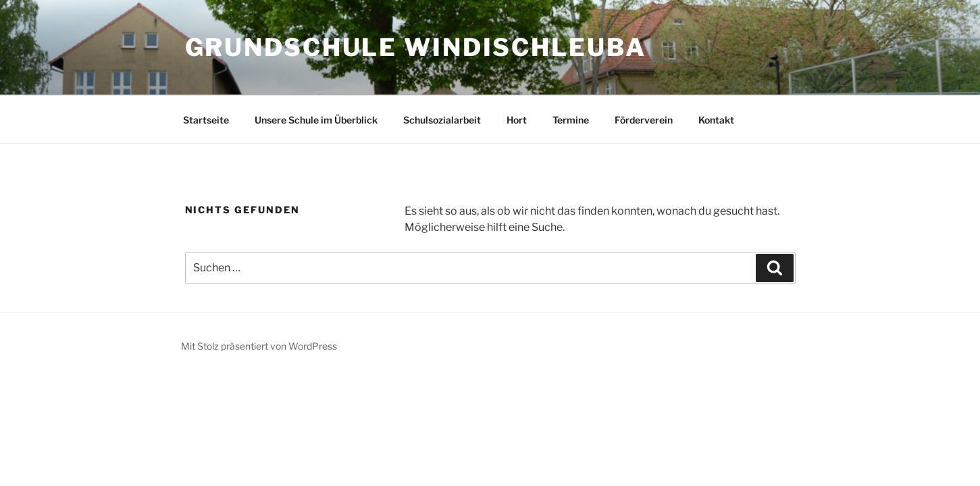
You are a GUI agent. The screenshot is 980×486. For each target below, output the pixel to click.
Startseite (206, 120)
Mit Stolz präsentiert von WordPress (259, 346)
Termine (571, 120)
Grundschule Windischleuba (416, 47)
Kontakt (716, 120)
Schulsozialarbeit (442, 120)
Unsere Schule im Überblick (316, 120)
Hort (517, 120)
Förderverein (644, 120)
